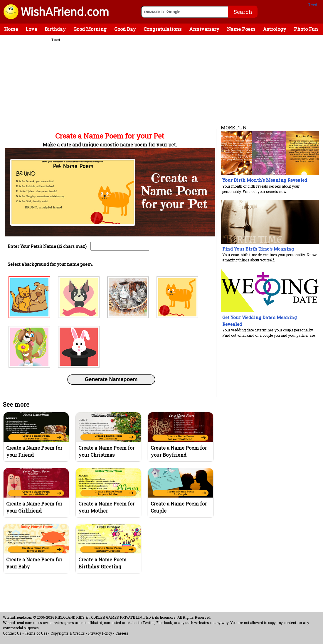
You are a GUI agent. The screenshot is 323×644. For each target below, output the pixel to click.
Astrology (275, 29)
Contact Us (12, 633)
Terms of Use (36, 633)
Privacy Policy (100, 633)
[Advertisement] (109, 85)
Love (31, 29)
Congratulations (163, 29)
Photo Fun (306, 29)
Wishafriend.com (18, 617)
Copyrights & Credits (68, 633)
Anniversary (204, 29)
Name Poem (241, 29)
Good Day (125, 29)
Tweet (313, 5)
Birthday (55, 29)
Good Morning (90, 29)
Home (11, 29)
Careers (122, 633)
